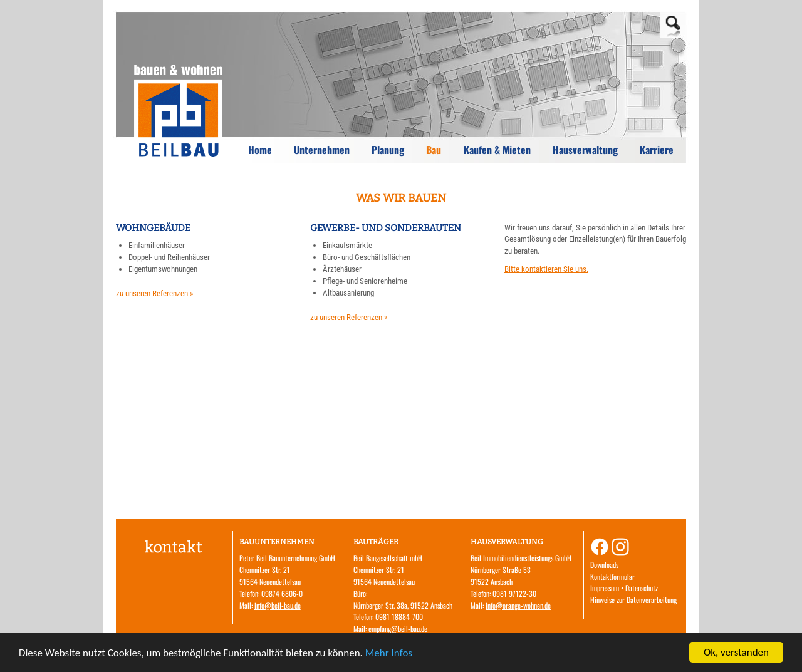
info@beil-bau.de (278, 605)
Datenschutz (642, 588)
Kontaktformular (612, 576)
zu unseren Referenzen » (154, 293)
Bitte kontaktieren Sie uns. (546, 269)
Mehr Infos (389, 653)
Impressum (605, 588)
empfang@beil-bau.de (398, 628)
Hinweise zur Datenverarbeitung (633, 600)
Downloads (604, 565)
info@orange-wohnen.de (518, 605)
